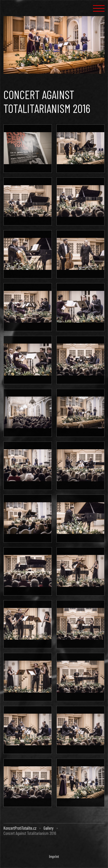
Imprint (54, 856)
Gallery (49, 828)
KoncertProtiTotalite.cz (20, 828)
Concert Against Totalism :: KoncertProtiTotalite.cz (21, 8)
